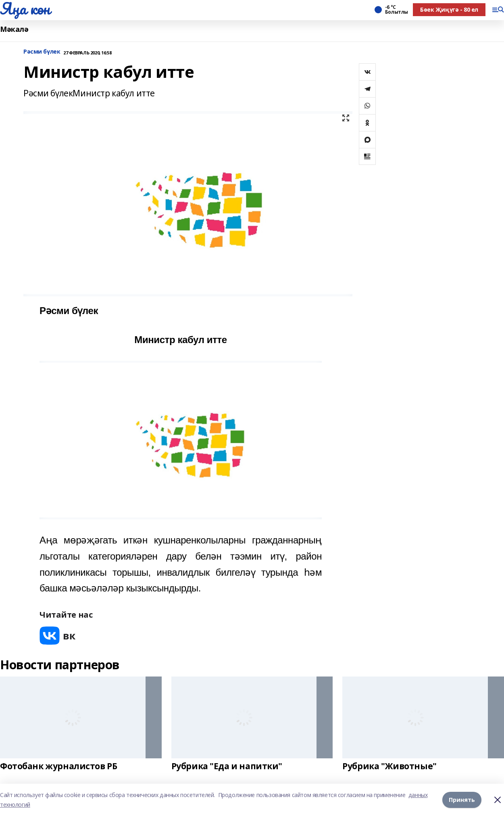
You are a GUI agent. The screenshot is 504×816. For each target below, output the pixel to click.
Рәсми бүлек (42, 52)
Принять (462, 800)
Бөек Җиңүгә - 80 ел (449, 9)
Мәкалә (14, 29)
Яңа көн (25, 8)
